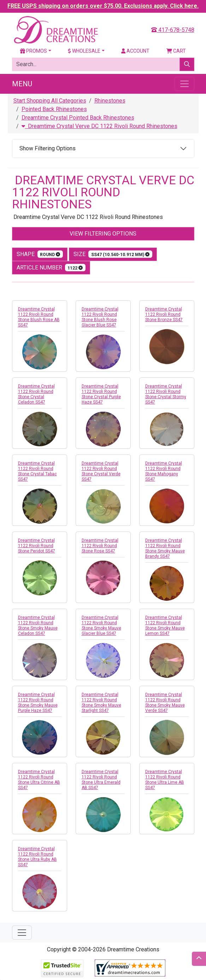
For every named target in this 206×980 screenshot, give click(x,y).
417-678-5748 (173, 30)
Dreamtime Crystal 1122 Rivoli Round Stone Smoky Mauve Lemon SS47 (165, 625)
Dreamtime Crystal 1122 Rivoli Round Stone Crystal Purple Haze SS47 (101, 394)
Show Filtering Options (48, 148)
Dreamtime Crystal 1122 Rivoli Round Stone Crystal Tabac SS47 (37, 471)
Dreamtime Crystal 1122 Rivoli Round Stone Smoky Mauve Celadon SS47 (38, 625)
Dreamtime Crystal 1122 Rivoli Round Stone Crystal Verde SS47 (101, 471)
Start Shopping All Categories (50, 101)
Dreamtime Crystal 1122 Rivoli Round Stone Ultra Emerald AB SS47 (101, 780)
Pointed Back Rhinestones (54, 109)
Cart (176, 51)
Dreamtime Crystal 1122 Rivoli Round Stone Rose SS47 (100, 546)
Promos (34, 51)
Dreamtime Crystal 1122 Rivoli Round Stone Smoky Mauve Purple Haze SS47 (38, 703)
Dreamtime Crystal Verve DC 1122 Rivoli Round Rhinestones (99, 126)
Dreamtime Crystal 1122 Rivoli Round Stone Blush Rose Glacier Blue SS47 (100, 317)
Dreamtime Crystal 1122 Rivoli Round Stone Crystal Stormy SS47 (166, 394)
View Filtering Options (103, 234)
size (113, 254)
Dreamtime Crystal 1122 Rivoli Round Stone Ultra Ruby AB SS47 (37, 857)
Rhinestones (110, 101)
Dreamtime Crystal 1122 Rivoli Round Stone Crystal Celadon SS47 (36, 394)
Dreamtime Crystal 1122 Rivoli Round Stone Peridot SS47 (37, 546)
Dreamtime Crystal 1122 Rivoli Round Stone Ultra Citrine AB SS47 (39, 780)
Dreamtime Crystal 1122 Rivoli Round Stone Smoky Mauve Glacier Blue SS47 (101, 625)
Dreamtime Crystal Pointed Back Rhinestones (78, 118)
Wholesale (84, 51)
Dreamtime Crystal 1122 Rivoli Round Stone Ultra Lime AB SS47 (165, 780)
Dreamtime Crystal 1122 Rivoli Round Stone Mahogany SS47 (164, 471)
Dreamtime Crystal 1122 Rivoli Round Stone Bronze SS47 (164, 314)
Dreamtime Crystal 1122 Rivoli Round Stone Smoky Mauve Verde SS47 (165, 703)
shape (40, 254)
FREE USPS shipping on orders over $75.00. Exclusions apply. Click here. (103, 6)
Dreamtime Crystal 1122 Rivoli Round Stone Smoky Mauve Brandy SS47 (165, 548)
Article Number (51, 268)
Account (135, 51)
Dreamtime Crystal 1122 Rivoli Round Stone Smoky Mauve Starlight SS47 (101, 703)
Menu (22, 84)
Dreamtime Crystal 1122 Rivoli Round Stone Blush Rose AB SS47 (39, 317)
